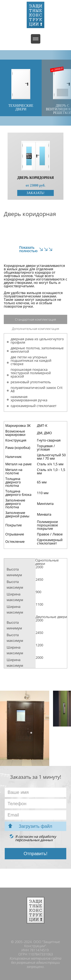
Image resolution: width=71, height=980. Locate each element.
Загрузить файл (35, 826)
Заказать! (35, 193)
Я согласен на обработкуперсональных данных (36, 838)
